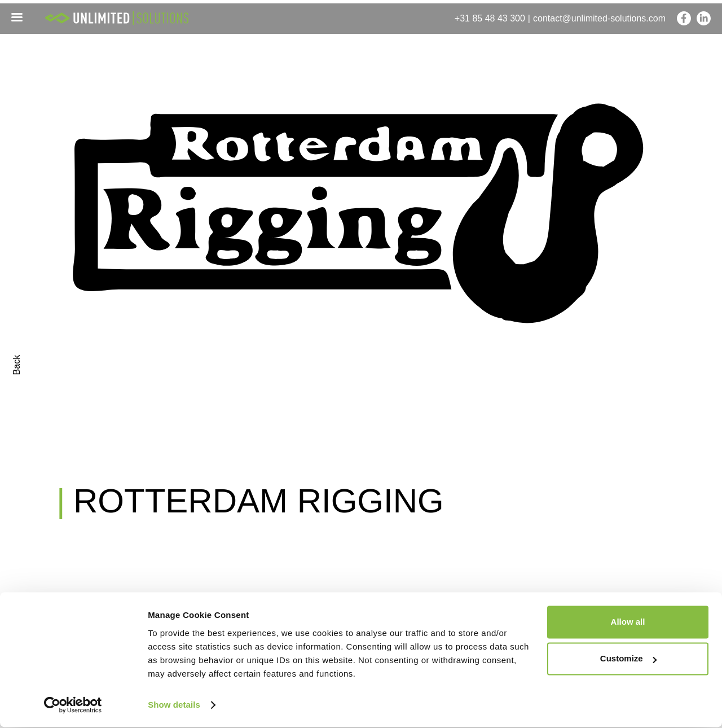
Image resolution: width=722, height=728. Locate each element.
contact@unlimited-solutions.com (599, 18)
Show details (174, 706)
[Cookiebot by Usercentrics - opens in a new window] (73, 706)
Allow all (628, 623)
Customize (628, 659)
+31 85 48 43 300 (490, 18)
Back (17, 365)
